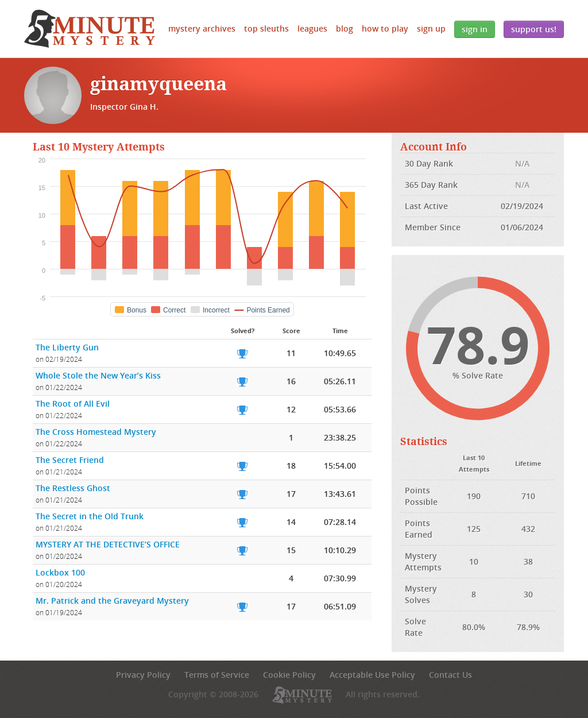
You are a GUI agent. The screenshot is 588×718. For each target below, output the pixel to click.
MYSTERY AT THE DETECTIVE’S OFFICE (108, 544)
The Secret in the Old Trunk (90, 516)
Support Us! (534, 29)
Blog (345, 28)
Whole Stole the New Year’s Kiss (98, 375)
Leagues (312, 28)
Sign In (475, 29)
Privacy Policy (143, 675)
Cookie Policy (289, 675)
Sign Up (431, 28)
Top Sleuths (266, 28)
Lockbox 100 (60, 572)
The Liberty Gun (67, 347)
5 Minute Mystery (90, 29)
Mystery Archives (202, 28)
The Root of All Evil (73, 404)
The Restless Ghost (73, 488)
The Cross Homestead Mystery (96, 432)
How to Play (385, 28)
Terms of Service (217, 675)
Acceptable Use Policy (372, 675)
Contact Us (450, 675)
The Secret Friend (70, 460)
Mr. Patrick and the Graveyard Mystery (112, 601)
